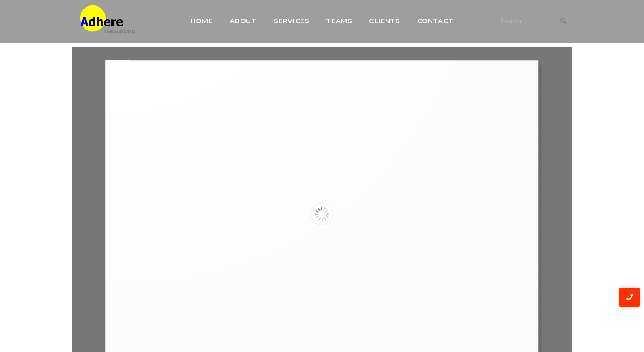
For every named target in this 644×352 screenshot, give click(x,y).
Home (201, 21)
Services (292, 21)
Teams (339, 21)
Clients (384, 21)
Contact (435, 21)
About (243, 21)
